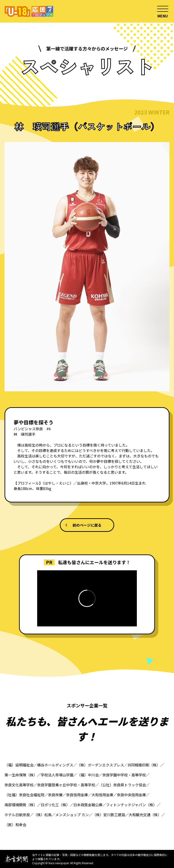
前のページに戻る (87, 525)
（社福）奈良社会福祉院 (24, 795)
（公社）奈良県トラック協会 (122, 785)
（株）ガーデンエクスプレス (100, 765)
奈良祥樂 (55, 795)
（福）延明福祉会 (19, 765)
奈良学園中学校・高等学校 (124, 775)
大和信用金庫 (102, 795)
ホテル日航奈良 (17, 815)
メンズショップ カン (72, 815)
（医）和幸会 (15, 825)
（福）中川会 (88, 775)
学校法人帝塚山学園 (57, 775)
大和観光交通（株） (145, 815)
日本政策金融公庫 (88, 805)
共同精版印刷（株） (144, 765)
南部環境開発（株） (21, 805)
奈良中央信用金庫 (131, 795)
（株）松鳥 (43, 815)
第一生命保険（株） (21, 775)
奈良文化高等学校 (19, 785)
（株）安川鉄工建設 (109, 815)
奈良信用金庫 (77, 795)
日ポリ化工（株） (55, 805)
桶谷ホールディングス (55, 765)
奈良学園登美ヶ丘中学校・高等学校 (66, 785)
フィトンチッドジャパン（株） (131, 805)
